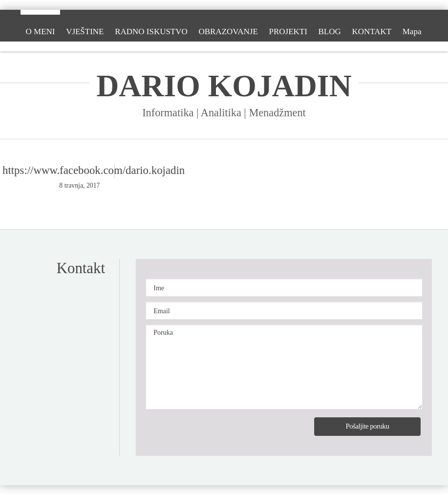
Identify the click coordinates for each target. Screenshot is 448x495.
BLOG (330, 32)
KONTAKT (372, 32)
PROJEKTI (288, 32)
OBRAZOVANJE (228, 32)
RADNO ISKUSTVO (151, 32)
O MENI (40, 32)
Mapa (412, 32)
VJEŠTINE (85, 32)
